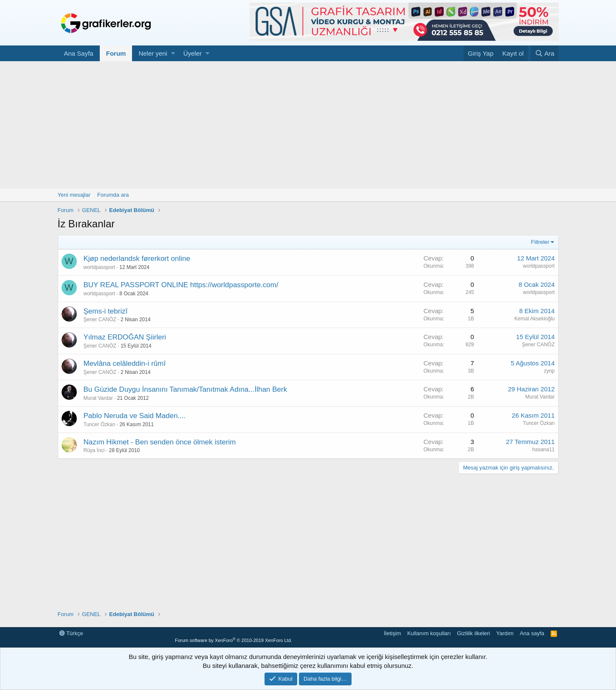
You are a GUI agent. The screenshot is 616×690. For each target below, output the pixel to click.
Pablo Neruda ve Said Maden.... (135, 416)
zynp (549, 371)
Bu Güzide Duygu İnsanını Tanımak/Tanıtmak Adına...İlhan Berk (186, 389)
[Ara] (545, 53)
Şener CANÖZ (100, 320)
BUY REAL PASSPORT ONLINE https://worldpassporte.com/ (181, 285)
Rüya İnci (94, 450)
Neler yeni (153, 53)
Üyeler (193, 53)
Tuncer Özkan (100, 424)
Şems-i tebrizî (106, 311)
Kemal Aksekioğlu (535, 319)
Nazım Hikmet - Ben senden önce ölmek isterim (160, 442)
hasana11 (544, 450)
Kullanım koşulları (429, 633)
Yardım (505, 633)
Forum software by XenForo (233, 640)
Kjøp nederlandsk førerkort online (137, 259)
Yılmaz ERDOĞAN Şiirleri (125, 337)
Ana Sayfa (79, 53)
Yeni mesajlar (74, 195)
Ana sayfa (532, 633)
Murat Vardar (98, 398)
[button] (173, 53)
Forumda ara (113, 195)
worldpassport (100, 267)
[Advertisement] (308, 125)
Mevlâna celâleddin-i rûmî (125, 363)
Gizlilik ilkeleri (473, 633)
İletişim (392, 633)
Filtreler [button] (540, 242)
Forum (116, 53)
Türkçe (71, 633)
